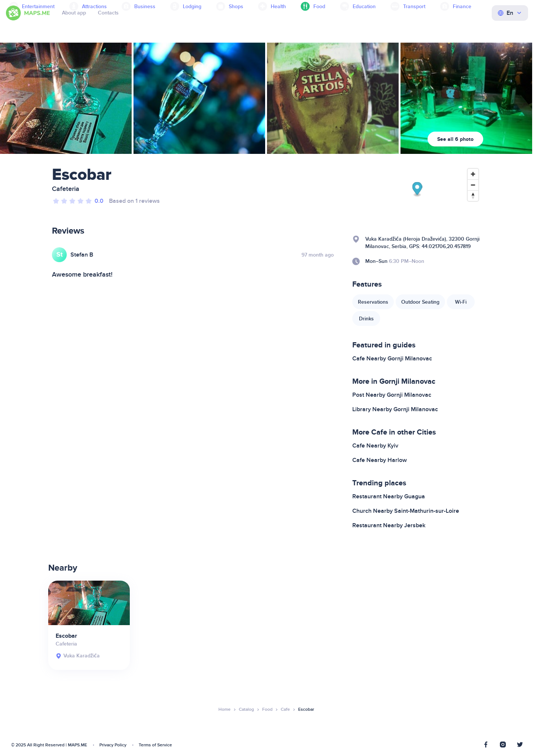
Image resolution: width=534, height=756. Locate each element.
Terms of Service (155, 745)
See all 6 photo (455, 139)
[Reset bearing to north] (473, 196)
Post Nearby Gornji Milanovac (392, 395)
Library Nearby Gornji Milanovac (395, 409)
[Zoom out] (473, 185)
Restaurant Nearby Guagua (389, 496)
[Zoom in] (473, 174)
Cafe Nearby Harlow (380, 460)
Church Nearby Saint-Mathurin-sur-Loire (406, 511)
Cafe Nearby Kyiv (375, 446)
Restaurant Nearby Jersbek (389, 525)
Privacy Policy (113, 745)
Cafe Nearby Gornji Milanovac (392, 359)
